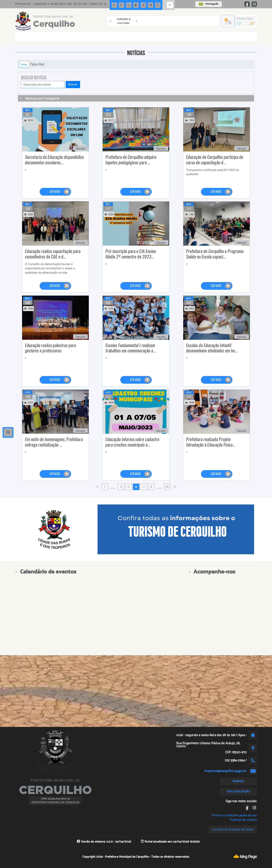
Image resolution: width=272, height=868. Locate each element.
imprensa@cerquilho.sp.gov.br (226, 771)
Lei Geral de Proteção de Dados (233, 829)
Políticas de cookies (243, 820)
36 (167, 487)
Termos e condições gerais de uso (234, 815)
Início (24, 64)
